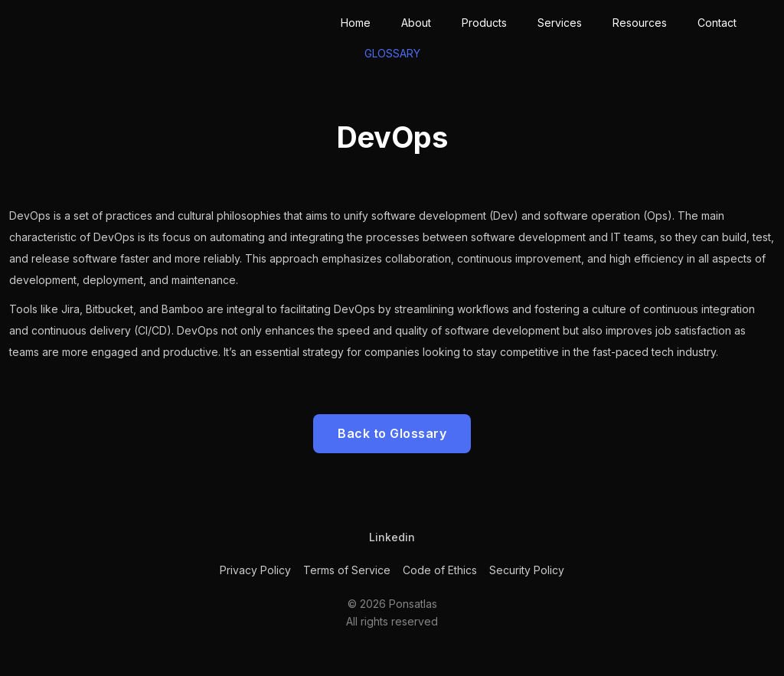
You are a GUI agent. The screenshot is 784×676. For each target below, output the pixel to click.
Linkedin (392, 537)
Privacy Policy (255, 570)
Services (560, 23)
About (416, 23)
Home (356, 23)
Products (484, 23)
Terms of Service (347, 570)
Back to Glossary (392, 433)
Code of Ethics (440, 570)
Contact (717, 23)
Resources (640, 23)
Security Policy (527, 570)
